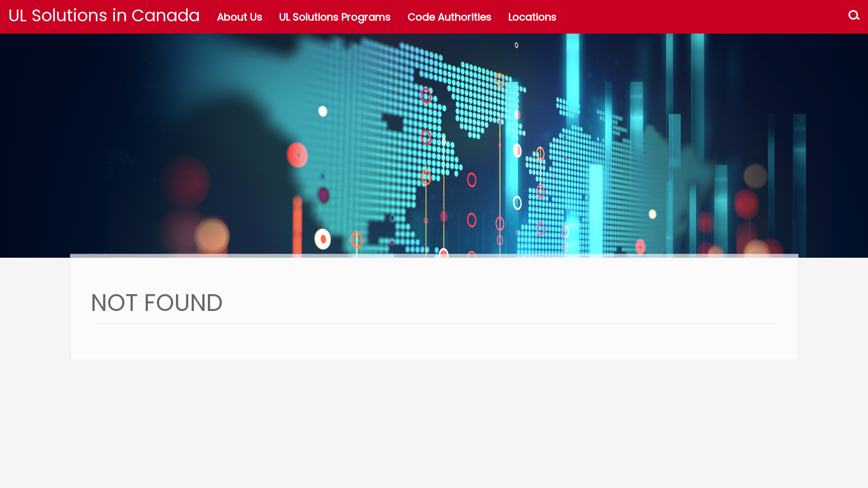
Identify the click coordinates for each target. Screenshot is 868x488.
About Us (240, 17)
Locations (532, 17)
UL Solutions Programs (335, 17)
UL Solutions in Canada (104, 16)
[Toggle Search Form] (854, 17)
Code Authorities (449, 17)
